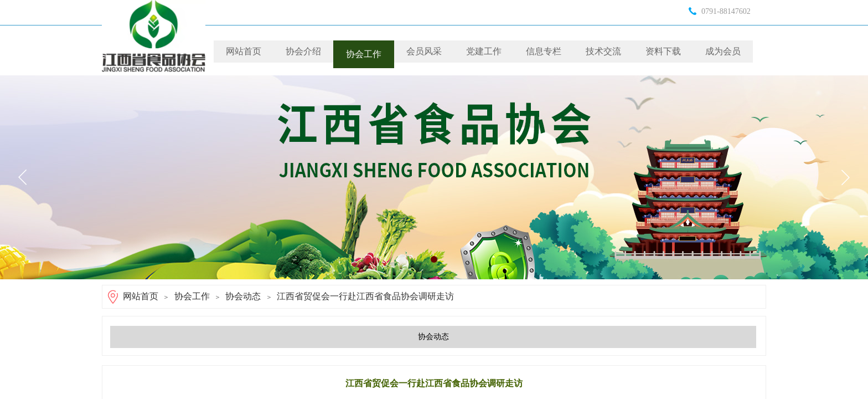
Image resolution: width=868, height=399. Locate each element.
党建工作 (484, 51)
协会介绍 (303, 51)
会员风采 (424, 51)
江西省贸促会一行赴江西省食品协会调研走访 (365, 296)
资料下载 (663, 51)
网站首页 (244, 51)
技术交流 (603, 51)
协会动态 (243, 296)
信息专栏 (544, 51)
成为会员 (723, 51)
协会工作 (364, 54)
